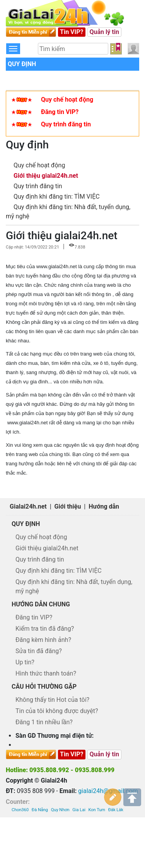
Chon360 (20, 810)
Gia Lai (79, 810)
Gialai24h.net (28, 506)
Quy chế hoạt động (67, 100)
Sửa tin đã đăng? (39, 651)
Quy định (22, 64)
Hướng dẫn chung (41, 604)
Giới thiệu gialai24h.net (46, 176)
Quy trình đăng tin (66, 124)
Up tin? (25, 662)
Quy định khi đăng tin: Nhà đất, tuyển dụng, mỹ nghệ (74, 586)
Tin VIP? (72, 32)
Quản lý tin (104, 32)
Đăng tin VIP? (60, 112)
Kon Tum (97, 810)
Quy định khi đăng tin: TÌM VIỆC (57, 197)
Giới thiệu (68, 506)
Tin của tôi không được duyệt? (57, 711)
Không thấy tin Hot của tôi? (52, 700)
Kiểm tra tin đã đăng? (45, 629)
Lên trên (132, 797)
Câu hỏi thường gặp (44, 687)
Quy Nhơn (60, 810)
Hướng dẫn (104, 506)
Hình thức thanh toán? (46, 673)
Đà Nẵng (40, 810)
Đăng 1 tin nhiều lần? (44, 722)
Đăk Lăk (116, 810)
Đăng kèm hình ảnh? (43, 640)
